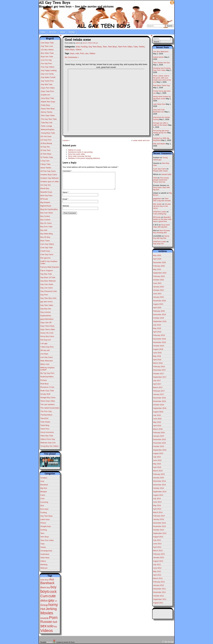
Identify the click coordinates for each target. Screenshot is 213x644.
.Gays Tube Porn (47, 91)
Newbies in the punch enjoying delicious (84, 158)
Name (66, 196)
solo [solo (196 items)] (50, 626)
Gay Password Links (49, 291)
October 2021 (159, 290)
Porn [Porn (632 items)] (53, 618)
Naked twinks (158, 57)
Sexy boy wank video (77, 154)
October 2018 (159, 346)
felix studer (158, 204)
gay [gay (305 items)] (51, 600)
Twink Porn (45, 429)
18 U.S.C (53, 32)
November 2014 (160, 485)
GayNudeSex (46, 316)
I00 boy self (45, 350)
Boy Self (44, 230)
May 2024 (157, 269)
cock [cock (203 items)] (53, 592)
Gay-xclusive (46, 312)
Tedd (155, 178)
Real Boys (45, 384)
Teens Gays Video (48, 401)
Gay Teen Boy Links (48, 298)
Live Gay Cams (47, 357)
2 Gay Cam (45, 161)
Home (43, 32)
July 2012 (157, 565)
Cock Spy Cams (160, 169)
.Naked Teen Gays (48, 102)
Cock (43, 498)
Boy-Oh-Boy (45, 237)
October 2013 (159, 530)
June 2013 (157, 544)
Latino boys (45, 519)
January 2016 (159, 436)
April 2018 (157, 360)
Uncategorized (46, 551)
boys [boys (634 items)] (45, 591)
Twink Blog (45, 425)
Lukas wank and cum (141, 140)
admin (78, 43)
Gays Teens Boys (47, 326)
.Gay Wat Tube (46, 84)
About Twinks (46, 168)
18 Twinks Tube (47, 157)
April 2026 (157, 259)
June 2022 (157, 283)
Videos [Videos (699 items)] (47, 631)
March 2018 (158, 363)
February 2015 (159, 474)
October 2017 (159, 374)
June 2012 (157, 568)
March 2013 (158, 551)
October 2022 (159, 280)
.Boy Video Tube (47, 53)
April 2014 (157, 509)
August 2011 (158, 603)
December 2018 (160, 339)
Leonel (65, 140)
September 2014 (160, 492)
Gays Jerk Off (46, 322)
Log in (165, 2)
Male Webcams (47, 361)
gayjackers (157, 198)
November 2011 (160, 592)
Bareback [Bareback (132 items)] (47, 583)
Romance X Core (47, 387)
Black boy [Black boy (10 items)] (45, 587)
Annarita (49, 642)
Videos (43, 561)
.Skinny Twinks (46, 112)
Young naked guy (160, 159)
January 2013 (159, 557)
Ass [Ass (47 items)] (52, 579)
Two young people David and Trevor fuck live (161, 180)
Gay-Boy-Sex (46, 309)
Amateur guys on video (50, 181)
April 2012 (157, 575)
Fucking (44, 512)
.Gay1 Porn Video (48, 88)
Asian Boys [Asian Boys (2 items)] (45, 580)
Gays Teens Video (48, 329)
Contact (72, 32)
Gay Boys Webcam (48, 281)
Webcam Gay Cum (48, 443)
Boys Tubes (45, 241)
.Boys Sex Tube (47, 57)
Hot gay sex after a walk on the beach (161, 124)
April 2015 (157, 467)
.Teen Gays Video (48, 115)
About (62, 32)
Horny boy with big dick (161, 237)
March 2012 (158, 578)
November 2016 (160, 401)
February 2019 (159, 335)
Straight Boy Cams (48, 397)
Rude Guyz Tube (47, 391)
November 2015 (160, 443)
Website (66, 209)
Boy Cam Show (47, 213)
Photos (43, 523)
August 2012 (158, 561)
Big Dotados (45, 202)
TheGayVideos (46, 415)
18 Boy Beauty (46, 143)
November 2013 (160, 526)
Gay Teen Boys (47, 516)
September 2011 (160, 599)
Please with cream (160, 171)
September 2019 (160, 321)
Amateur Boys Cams (49, 175)
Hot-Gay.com (46, 340)
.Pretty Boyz (45, 105)
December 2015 (160, 439)
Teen (42, 533)
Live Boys (44, 354)
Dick (42, 506)
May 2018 (157, 356)
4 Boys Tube (45, 164)
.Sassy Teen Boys (48, 109)
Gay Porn (44, 295)
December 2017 (160, 370)
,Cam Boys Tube (47, 43)
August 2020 (158, 304)
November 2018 (160, 342)
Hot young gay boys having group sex (161, 132)
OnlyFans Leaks (160, 212)
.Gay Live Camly (47, 74)
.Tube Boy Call (46, 123)
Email (65, 202)
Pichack (44, 380)
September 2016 (160, 408)
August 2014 (158, 495)
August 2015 (158, 453)
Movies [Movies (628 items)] (47, 613)
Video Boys (45, 558)
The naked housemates (50, 408)
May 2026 (157, 255)
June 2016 (157, 419)
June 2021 (157, 294)
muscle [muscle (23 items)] (45, 618)
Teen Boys (45, 537)
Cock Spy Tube (47, 247)
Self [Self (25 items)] (55, 622)
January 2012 (159, 585)
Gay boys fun (158, 244)
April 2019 (157, 332)
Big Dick (44, 488)
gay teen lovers (47, 302)
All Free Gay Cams (48, 171)
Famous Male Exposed (50, 267)
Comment (67, 171)
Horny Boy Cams (47, 336)
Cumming (44, 502)
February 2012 (159, 582)
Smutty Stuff (45, 394)
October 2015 (159, 446)
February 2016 (159, 432)
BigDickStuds (46, 206)
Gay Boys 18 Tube (48, 277)
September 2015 (160, 450)
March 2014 (158, 512)
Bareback (44, 485)
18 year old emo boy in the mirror (162, 206)
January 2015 (159, 478)
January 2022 (159, 287)
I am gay (44, 343)
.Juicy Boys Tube (47, 98)
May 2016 (157, 422)
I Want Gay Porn (47, 347)
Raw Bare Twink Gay (162, 85)
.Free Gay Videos (47, 67)
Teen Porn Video (47, 540)
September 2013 (160, 533)
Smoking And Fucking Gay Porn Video (162, 69)
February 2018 (159, 366)
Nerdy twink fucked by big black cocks (162, 98)
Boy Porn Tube (46, 227)
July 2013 (157, 540)
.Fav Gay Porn (46, 63)
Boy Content (45, 220)
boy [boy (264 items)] (53, 587)
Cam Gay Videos (47, 244)
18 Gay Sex (45, 147)
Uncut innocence (47, 432)
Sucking (44, 530)
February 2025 (159, 266)
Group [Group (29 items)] (44, 605)
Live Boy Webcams (161, 52)
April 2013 (157, 547)
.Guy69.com (45, 95)
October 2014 (159, 488)
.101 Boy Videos (47, 50)
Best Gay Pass (46, 195)
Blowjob (44, 492)
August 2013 (158, 537)
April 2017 (157, 384)
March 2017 (158, 387)
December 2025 (160, 262)
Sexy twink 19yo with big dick (162, 226)
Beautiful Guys (46, 192)
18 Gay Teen (46, 150)
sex (87, 53)
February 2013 (159, 554)
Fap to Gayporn (47, 270)
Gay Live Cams (47, 288)
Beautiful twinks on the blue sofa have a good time (162, 219)
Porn (82, 53)
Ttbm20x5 (45, 418)
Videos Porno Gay (48, 439)
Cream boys (45, 251)
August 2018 (158, 349)
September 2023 (160, 273)
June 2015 (157, 460)
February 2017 (159, 391)
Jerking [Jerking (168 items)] (51, 609)
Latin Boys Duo (159, 104)
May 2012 (157, 571)
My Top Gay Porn (47, 373)
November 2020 (160, 301)
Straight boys (46, 526)
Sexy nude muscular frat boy (80, 156)
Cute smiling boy (160, 214)
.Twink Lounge (46, 126)
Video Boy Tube (47, 436)
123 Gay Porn (46, 140)
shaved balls (166, 174)
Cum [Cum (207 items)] (44, 596)
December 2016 (160, 398)
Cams (43, 495)
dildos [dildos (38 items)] (44, 601)
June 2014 (157, 502)
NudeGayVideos (47, 377)
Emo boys (45, 509)
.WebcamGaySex (47, 129)
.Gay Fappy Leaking (49, 70)
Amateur (44, 478)
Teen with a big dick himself (162, 200)
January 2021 (159, 297)
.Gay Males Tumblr (48, 77)
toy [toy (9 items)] (55, 626)
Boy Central (45, 216)
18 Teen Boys (46, 154)
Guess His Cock (47, 333)
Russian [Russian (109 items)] (46, 622)
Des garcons (46, 258)
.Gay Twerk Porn (47, 81)
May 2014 (157, 505)
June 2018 (157, 353)
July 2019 (157, 325)
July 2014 (157, 498)
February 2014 (159, 516)
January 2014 (159, 519)
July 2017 (157, 380)
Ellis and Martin (159, 144)
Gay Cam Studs (47, 284)
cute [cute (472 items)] (52, 596)
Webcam (44, 568)
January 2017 (159, 394)
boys (72, 53)
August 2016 (158, 412)
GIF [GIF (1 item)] (56, 601)
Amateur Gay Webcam (50, 178)
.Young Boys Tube (48, 133)
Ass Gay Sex (46, 185)
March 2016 (158, 429)
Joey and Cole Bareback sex (159, 111)
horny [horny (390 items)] (53, 605)
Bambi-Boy (45, 188)
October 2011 (159, 596)
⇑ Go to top (168, 642)
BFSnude (44, 199)
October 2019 (159, 318)
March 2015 (158, 471)
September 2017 (160, 377)
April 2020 (157, 308)
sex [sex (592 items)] (44, 626)
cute (77, 53)
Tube (43, 544)
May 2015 (157, 464)
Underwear (45, 554)
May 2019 (157, 328)
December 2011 (160, 589)
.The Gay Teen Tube (49, 119)
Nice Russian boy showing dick (162, 232)
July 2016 (157, 415)
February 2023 (159, 276)
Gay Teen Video (47, 305)
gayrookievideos (47, 319)
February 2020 (159, 311)
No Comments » (72, 57)
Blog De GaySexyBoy (49, 209)
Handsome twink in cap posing (80, 152)
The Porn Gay (46, 411)
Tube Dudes (45, 422)
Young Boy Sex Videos (50, 446)
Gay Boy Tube (46, 274)
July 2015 (157, 457)
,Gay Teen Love (47, 46)
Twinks (43, 547)
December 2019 (160, 314)
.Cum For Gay (46, 60)
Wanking (44, 565)
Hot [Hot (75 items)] (43, 609)
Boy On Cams (46, 223)
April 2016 (157, 426)
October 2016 (159, 405)
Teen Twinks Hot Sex (162, 63)
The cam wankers (48, 404)
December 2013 (160, 523)
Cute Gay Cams (47, 254)
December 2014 (160, 481)
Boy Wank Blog (47, 234)
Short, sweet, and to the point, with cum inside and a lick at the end (162, 79)
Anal (42, 481)
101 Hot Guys (46, 136)
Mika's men (45, 364)
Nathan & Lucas (75, 150)
